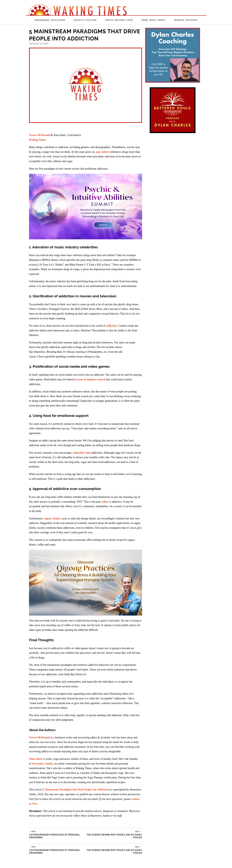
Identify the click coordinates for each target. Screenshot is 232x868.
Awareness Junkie (42, 764)
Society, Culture (85, 20)
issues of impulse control (91, 379)
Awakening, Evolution (50, 20)
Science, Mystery (186, 20)
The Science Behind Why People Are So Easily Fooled (114, 835)
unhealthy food (82, 453)
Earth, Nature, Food (119, 20)
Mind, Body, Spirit (153, 20)
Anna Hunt (36, 759)
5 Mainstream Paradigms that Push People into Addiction (76, 790)
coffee (105, 502)
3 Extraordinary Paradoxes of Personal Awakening (57, 835)
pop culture (103, 152)
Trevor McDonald (40, 135)
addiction (111, 326)
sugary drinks (52, 518)
